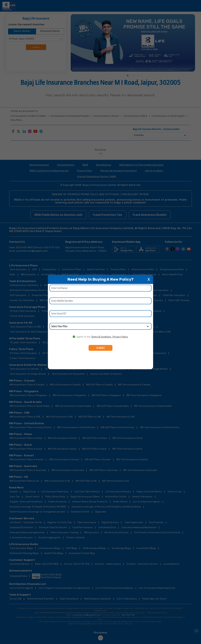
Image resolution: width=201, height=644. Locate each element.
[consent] (74, 337)
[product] (100, 326)
